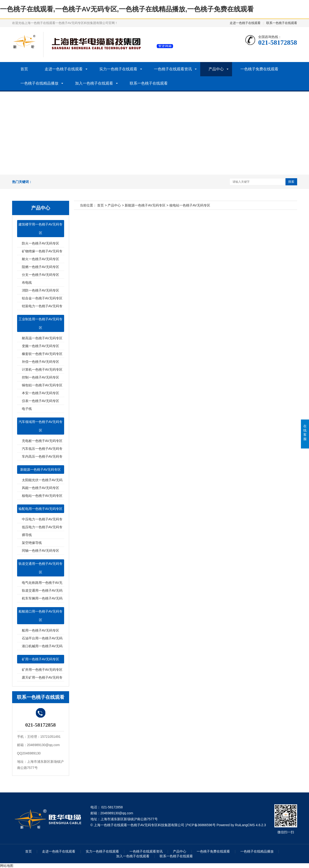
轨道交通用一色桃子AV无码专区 (41, 568)
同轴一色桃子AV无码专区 (41, 551)
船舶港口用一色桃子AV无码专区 (41, 616)
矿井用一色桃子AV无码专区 (42, 670)
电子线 (27, 409)
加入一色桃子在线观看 (94, 83)
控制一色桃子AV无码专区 (41, 377)
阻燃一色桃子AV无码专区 (41, 267)
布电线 (27, 283)
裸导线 (27, 535)
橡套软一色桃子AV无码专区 (42, 354)
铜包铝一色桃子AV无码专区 (42, 385)
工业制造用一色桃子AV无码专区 (41, 323)
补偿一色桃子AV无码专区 (41, 362)
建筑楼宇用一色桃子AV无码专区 (41, 229)
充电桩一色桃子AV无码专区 (42, 441)
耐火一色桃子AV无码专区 (41, 259)
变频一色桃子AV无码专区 (41, 346)
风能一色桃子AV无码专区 (41, 488)
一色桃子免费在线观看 (259, 69)
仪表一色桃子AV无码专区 (41, 401)
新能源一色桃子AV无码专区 (41, 470)
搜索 (291, 182)
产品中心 (216, 69)
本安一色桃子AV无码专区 (41, 393)
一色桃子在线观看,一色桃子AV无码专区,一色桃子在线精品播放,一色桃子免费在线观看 (127, 9)
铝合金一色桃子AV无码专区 (42, 298)
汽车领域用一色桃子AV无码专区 (41, 426)
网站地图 (7, 866)
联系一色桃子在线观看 (282, 23)
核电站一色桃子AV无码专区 (42, 496)
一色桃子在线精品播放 (39, 83)
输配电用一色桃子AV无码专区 (41, 509)
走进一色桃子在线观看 (245, 23)
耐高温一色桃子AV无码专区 (42, 338)
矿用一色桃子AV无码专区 (41, 659)
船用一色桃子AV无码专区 (41, 630)
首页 (24, 69)
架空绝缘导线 (32, 543)
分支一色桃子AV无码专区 (41, 275)
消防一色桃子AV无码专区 (41, 290)
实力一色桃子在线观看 (118, 69)
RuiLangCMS (245, 825)
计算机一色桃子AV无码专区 (42, 369)
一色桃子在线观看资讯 (173, 69)
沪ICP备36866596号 (200, 825)
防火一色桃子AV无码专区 (41, 243)
